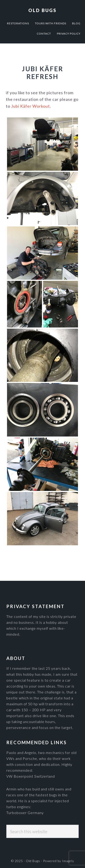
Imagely (68, 861)
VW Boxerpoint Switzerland (31, 776)
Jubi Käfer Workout (30, 106)
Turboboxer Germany (25, 813)
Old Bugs (42, 10)
